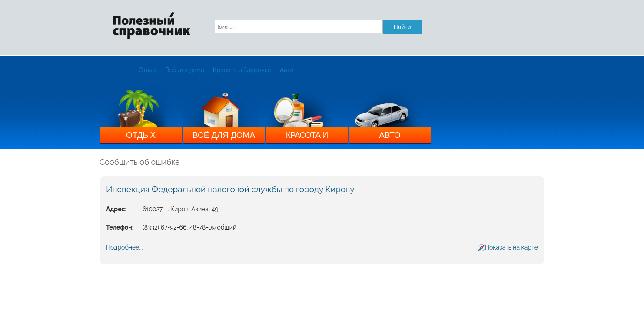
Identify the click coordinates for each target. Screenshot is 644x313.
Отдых (148, 70)
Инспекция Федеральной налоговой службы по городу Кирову (230, 189)
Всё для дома (185, 70)
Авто (287, 70)
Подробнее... (124, 247)
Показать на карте (511, 247)
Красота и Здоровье (242, 70)
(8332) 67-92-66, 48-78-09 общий (189, 227)
